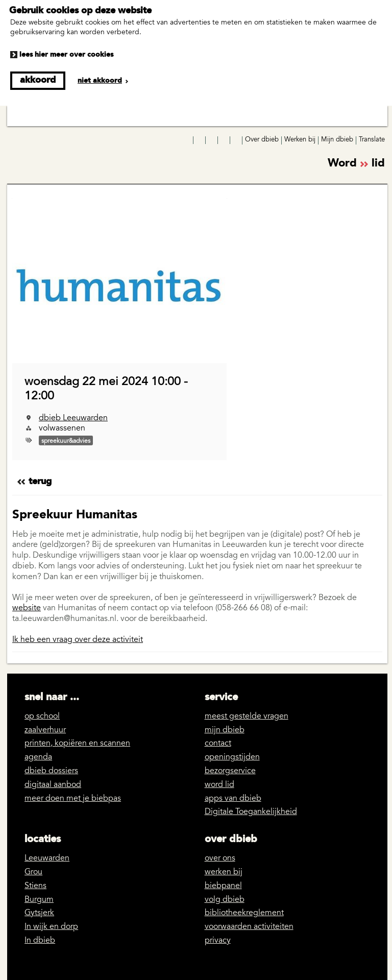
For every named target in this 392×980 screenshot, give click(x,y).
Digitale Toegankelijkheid (251, 812)
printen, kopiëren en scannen (77, 744)
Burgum (39, 900)
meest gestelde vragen (247, 716)
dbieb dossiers (51, 771)
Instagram (200, 140)
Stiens (35, 886)
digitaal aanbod (53, 785)
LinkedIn (225, 140)
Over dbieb (262, 140)
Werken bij (300, 140)
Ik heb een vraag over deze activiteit (78, 640)
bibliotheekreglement (244, 913)
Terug (40, 482)
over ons (220, 858)
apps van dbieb (233, 799)
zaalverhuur (45, 730)
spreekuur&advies (66, 441)
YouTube (212, 140)
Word (356, 164)
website (27, 608)
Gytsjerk (39, 913)
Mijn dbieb (337, 140)
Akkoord (38, 80)
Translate (372, 140)
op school (42, 716)
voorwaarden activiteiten (249, 927)
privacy (218, 941)
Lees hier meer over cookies (66, 55)
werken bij (224, 872)
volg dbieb (225, 900)
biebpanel (223, 886)
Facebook (188, 140)
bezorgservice (230, 771)
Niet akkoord (100, 81)
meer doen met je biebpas (73, 799)
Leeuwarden (47, 858)
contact (218, 744)
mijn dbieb (225, 730)
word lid (219, 785)
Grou (33, 872)
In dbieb (40, 941)
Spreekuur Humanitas (75, 515)
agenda (38, 757)
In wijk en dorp (51, 927)
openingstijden (232, 757)
